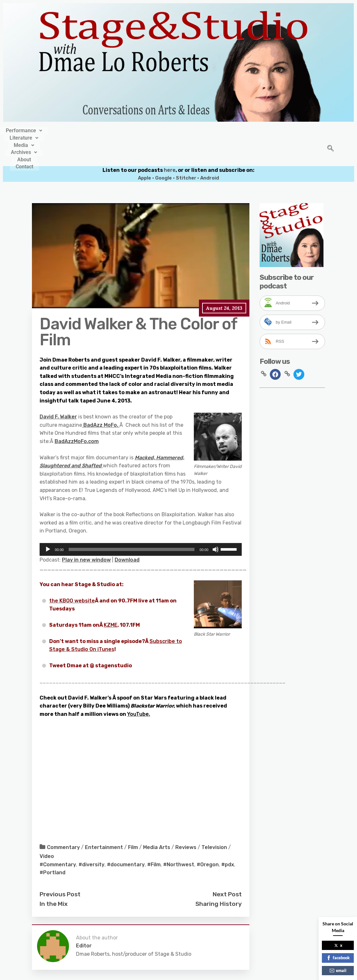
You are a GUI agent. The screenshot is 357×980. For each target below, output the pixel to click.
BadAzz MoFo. (101, 398)
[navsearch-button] (330, 135)
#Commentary (58, 837)
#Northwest (179, 837)
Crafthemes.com (240, 973)
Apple (144, 151)
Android (210, 151)
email (338, 970)
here (170, 143)
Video (47, 829)
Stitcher (187, 151)
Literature (122, 130)
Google (163, 151)
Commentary (63, 820)
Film (133, 820)
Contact (254, 130)
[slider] (132, 522)
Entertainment (104, 820)
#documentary (126, 837)
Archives (194, 130)
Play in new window (86, 532)
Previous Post (60, 867)
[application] (141, 522)
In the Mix (54, 877)
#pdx (228, 837)
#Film (154, 837)
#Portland (53, 845)
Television (214, 820)
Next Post (227, 867)
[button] (78, 130)
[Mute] (216, 522)
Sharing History (219, 877)
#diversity (91, 837)
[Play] (48, 522)
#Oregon (208, 837)
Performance (78, 130)
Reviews (186, 820)
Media (159, 130)
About (227, 130)
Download (127, 532)
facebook (338, 958)
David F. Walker (58, 390)
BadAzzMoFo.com (77, 414)
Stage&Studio (136, 973)
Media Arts (157, 820)
